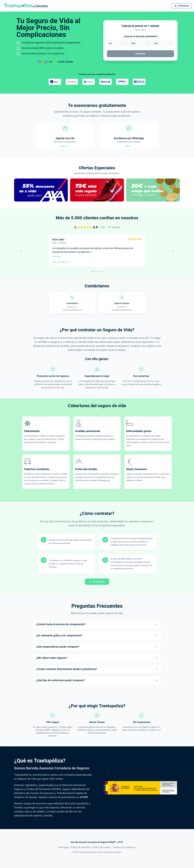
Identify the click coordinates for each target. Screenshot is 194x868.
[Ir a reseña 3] (97, 281)
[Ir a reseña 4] (99, 281)
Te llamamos (97, 592)
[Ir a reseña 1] (92, 281)
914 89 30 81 (122, 317)
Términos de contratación (124, 857)
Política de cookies (101, 857)
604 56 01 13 (72, 317)
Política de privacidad (81, 857)
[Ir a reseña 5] (102, 281)
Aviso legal (63, 857)
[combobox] (118, 43)
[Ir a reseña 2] (95, 281)
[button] (41, 203)
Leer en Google (61, 272)
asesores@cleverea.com (72, 320)
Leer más (56, 267)
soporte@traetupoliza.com (122, 320)
